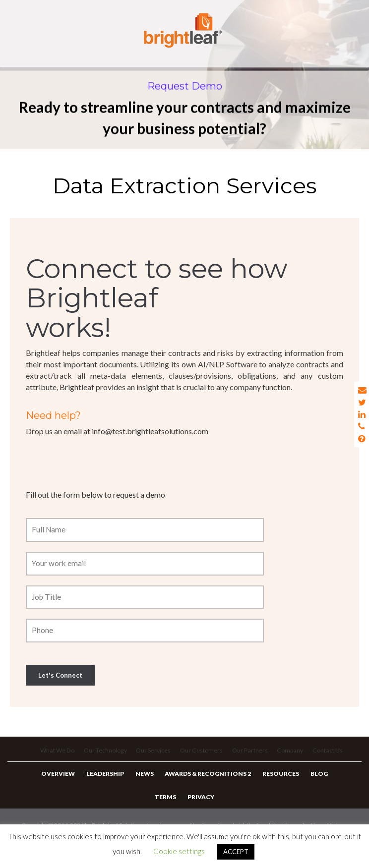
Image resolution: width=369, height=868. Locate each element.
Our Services (154, 756)
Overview (65, 783)
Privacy (199, 812)
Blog (312, 783)
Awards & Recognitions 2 (207, 783)
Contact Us (333, 756)
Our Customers (203, 756)
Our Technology (104, 756)
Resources (277, 783)
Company (294, 756)
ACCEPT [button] (236, 852)
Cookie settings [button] (179, 851)
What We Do (53, 756)
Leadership (110, 783)
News (146, 783)
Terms (167, 812)
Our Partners (252, 756)
